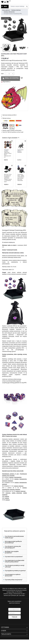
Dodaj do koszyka (11, 78)
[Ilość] (9, 74)
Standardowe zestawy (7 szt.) (11, 474)
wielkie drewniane (17, 493)
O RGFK (4, 631)
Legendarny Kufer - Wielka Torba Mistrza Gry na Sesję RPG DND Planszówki (21, 177)
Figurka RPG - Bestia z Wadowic (21, 151)
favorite (2, 2)
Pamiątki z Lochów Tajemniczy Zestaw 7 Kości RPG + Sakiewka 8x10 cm (8, 153)
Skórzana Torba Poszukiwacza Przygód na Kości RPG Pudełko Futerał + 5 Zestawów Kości (8, 178)
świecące (18, 489)
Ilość (2, 74)
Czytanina (5, 627)
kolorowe (5, 481)
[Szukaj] (19, 6)
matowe (11, 477)
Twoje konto (6, 634)
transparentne (18, 477)
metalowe (10, 481)
